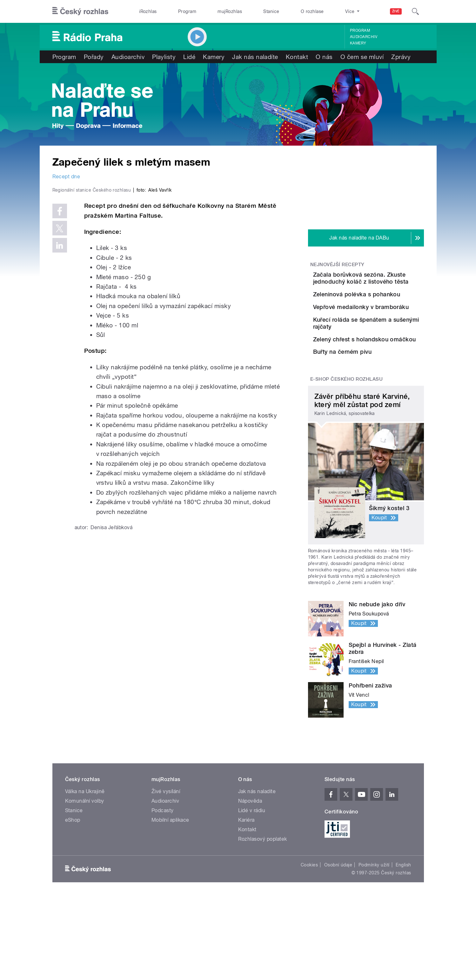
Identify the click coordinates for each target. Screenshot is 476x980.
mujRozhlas (230, 11)
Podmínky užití (374, 948)
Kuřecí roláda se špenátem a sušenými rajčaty (385, 364)
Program (187, 11)
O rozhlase (312, 11)
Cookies (309, 948)
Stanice (271, 11)
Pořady (94, 57)
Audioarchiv (364, 37)
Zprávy (401, 57)
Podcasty (163, 893)
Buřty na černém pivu (378, 418)
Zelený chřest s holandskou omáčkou (381, 393)
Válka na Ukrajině (85, 874)
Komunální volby (85, 884)
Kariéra (246, 903)
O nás (324, 57)
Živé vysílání (166, 874)
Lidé (189, 57)
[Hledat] (415, 11)
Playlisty (164, 57)
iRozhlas (148, 11)
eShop (73, 903)
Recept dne (66, 177)
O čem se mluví (362, 57)
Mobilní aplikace (170, 903)
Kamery (358, 43)
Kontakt (297, 57)
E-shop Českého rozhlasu (346, 462)
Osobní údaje (338, 948)
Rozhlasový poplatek (263, 922)
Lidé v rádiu (252, 893)
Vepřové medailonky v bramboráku (377, 335)
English (403, 948)
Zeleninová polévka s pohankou (375, 307)
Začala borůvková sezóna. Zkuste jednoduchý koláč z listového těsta (385, 282)
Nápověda (250, 884)
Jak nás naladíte (255, 57)
